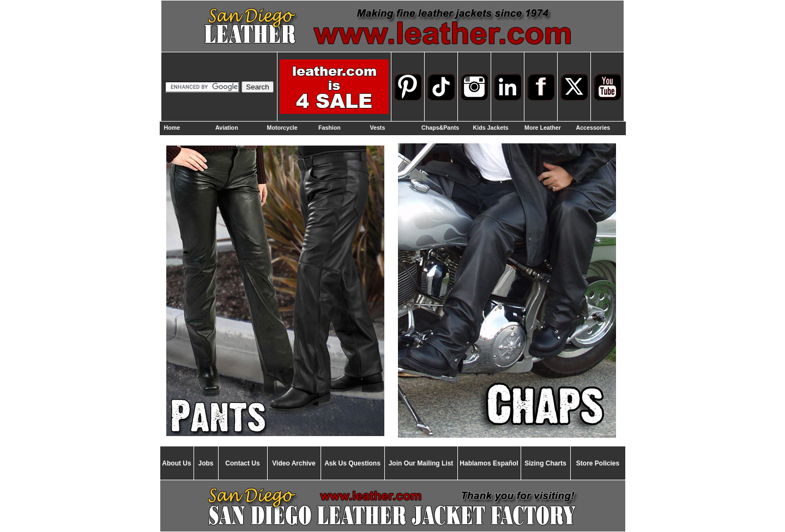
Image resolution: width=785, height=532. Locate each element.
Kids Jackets (491, 128)
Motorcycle (282, 128)
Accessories (593, 128)
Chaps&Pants (440, 128)
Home (172, 128)
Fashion (330, 128)
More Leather (543, 128)
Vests (378, 128)
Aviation (227, 128)
